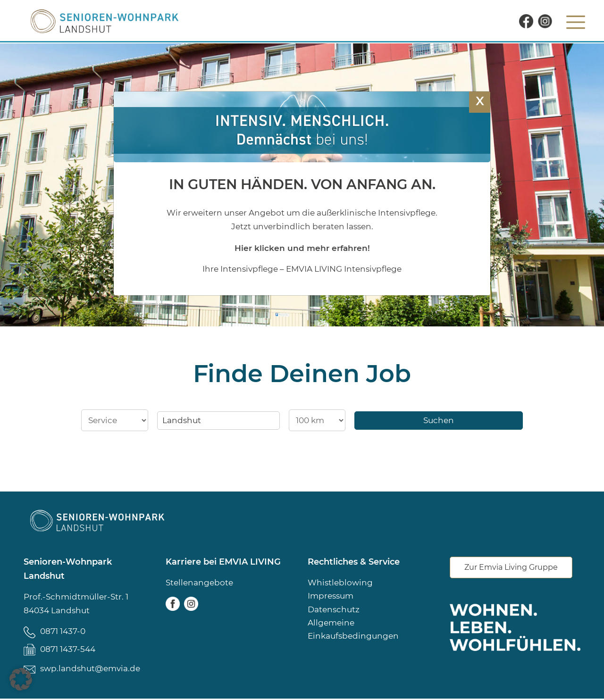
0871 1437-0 (63, 631)
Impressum (331, 596)
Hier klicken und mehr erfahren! (302, 248)
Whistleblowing (340, 583)
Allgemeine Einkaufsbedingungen (353, 630)
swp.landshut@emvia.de (90, 670)
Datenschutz (334, 610)
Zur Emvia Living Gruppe (511, 568)
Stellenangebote (199, 583)
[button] (21, 679)
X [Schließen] (480, 101)
